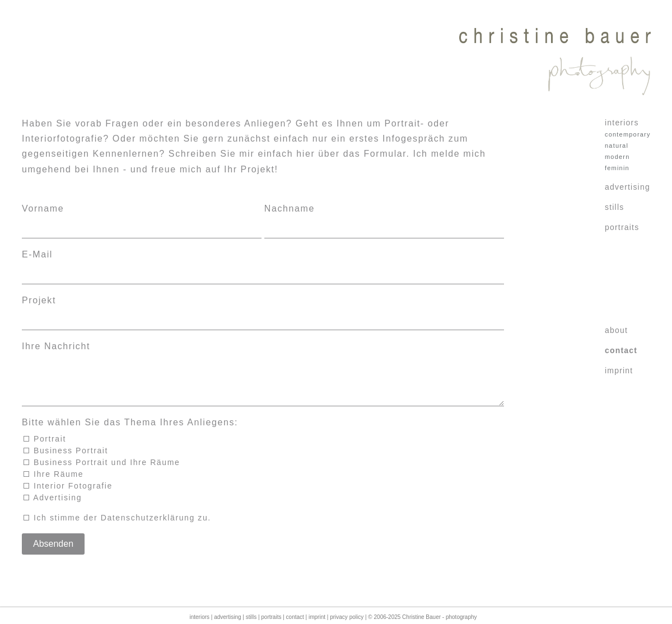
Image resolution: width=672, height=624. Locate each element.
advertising (626, 187)
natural (617, 146)
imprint (619, 370)
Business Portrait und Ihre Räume (102, 471)
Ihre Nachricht (56, 346)
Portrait (45, 448)
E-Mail (37, 254)
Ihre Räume (54, 483)
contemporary (623, 134)
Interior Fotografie (68, 495)
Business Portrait (66, 459)
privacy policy (347, 617)
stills (614, 207)
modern (617, 157)
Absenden (53, 553)
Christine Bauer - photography (439, 617)
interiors (622, 123)
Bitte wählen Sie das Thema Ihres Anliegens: (130, 431)
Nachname (290, 208)
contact (621, 350)
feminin (617, 168)
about (616, 330)
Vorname (43, 208)
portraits (622, 227)
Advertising (53, 506)
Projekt (39, 300)
